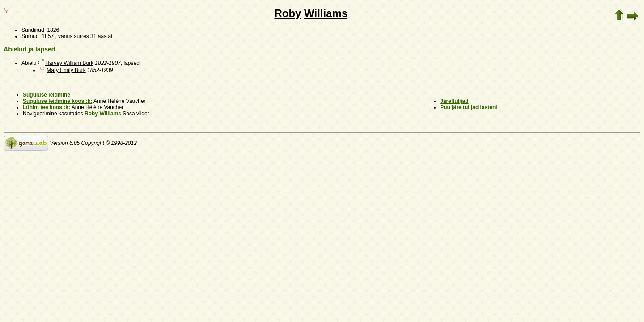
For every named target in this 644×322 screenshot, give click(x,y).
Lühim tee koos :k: (47, 107)
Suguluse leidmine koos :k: (57, 101)
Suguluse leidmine (47, 95)
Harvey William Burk (69, 63)
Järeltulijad (454, 101)
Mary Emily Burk (66, 70)
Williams (326, 13)
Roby (288, 13)
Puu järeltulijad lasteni (468, 107)
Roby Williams (103, 114)
